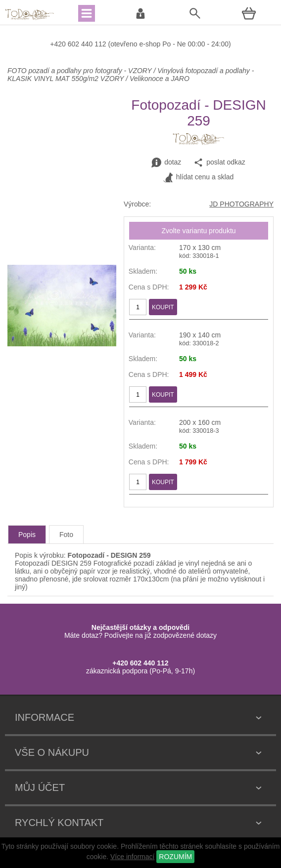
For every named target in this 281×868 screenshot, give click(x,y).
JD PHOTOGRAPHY (241, 204)
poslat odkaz (219, 163)
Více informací (132, 857)
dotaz (166, 163)
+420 (59, 44)
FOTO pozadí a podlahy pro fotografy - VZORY (80, 71)
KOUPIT (163, 307)
